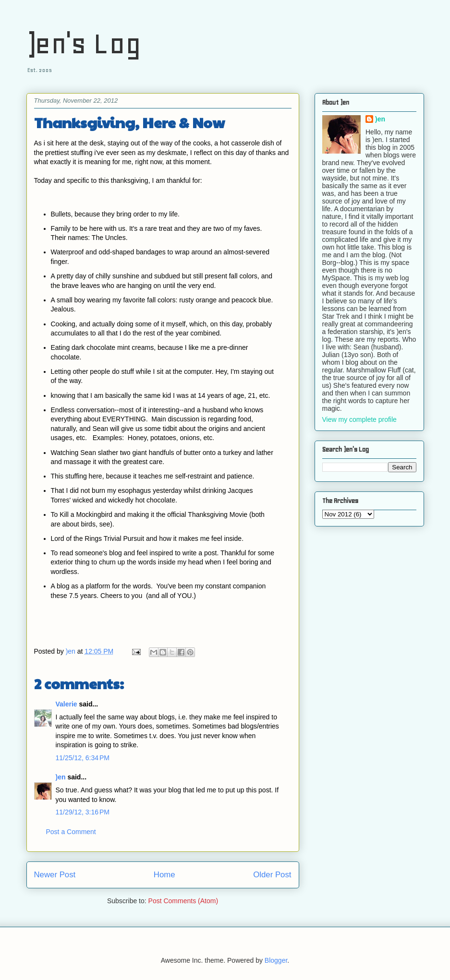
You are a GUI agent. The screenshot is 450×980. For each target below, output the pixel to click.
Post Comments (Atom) (183, 901)
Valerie (67, 704)
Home (164, 875)
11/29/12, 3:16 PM (83, 812)
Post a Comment (71, 832)
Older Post (272, 875)
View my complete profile (359, 419)
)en (61, 777)
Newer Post (55, 875)
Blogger (276, 960)
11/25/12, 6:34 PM (83, 758)
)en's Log (84, 43)
